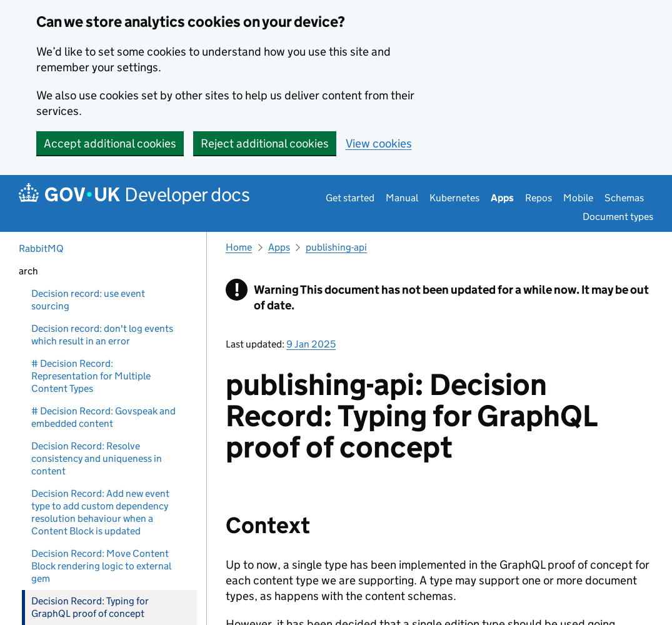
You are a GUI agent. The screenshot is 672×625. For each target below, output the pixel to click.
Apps (502, 198)
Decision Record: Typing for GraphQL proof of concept (90, 607)
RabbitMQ (41, 248)
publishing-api (336, 247)
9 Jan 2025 (311, 344)
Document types (618, 217)
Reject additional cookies (265, 143)
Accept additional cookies (110, 143)
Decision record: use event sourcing (88, 300)
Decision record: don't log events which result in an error (102, 335)
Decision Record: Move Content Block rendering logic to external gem (101, 566)
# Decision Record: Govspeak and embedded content (103, 417)
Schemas (624, 198)
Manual (402, 198)
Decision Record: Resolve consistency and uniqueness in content (97, 458)
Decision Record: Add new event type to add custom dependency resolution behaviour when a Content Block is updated (100, 512)
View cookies (379, 143)
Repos (539, 198)
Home (239, 247)
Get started (350, 198)
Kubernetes (454, 198)
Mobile (578, 198)
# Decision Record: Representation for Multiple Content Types (91, 376)
